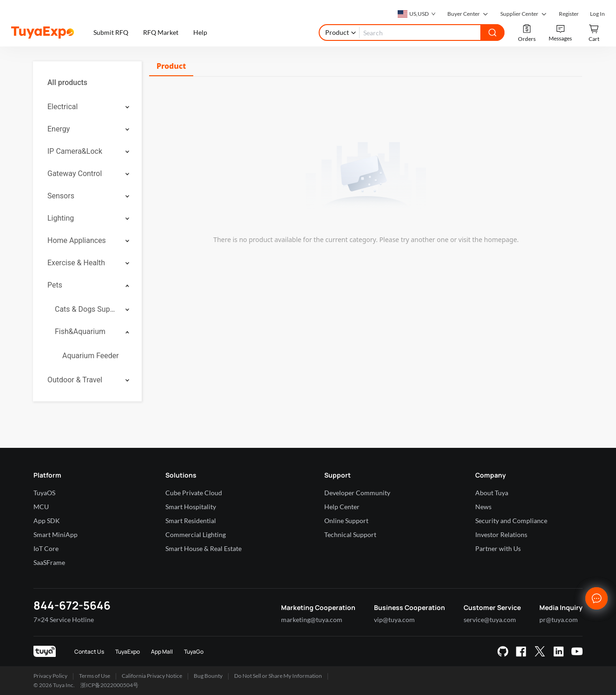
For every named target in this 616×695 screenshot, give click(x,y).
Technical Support (350, 534)
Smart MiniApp (56, 534)
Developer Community (357, 493)
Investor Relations (501, 534)
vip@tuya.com (394, 620)
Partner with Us (498, 548)
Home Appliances (77, 240)
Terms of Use (95, 676)
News (483, 507)
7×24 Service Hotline (64, 620)
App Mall (162, 652)
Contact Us (89, 652)
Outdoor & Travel (75, 380)
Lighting (61, 218)
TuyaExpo (128, 652)
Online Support (346, 521)
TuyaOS (44, 493)
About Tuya (492, 493)
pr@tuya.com (559, 620)
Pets (55, 285)
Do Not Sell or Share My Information (278, 676)
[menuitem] (87, 83)
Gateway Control (75, 174)
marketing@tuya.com (312, 620)
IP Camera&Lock (75, 151)
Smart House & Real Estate (203, 548)
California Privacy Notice (152, 676)
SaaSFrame (49, 562)
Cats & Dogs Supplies (87, 309)
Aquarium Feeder (91, 356)
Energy (59, 129)
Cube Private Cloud (194, 493)
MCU (41, 507)
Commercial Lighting (196, 534)
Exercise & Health (76, 263)
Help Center (342, 507)
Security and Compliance (511, 521)
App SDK (47, 521)
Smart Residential (191, 521)
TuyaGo (194, 652)
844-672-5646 (72, 605)
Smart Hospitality (191, 507)
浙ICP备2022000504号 (109, 685)
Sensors (61, 196)
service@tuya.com (490, 620)
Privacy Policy (50, 676)
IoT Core (46, 548)
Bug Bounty (208, 676)
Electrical (62, 107)
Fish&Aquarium (80, 331)
